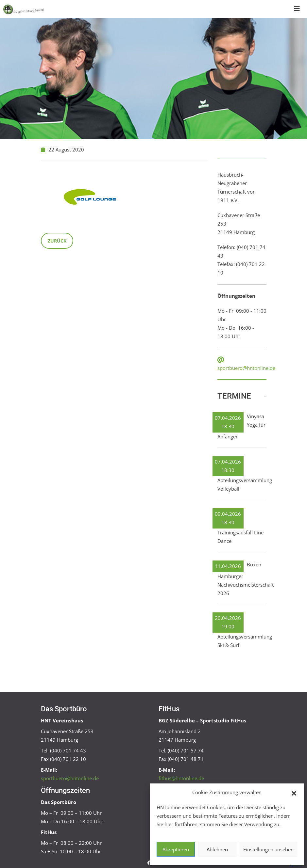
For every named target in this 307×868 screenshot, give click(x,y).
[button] (294, 793)
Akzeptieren (176, 849)
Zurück (57, 241)
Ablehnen (217, 849)
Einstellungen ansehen (268, 849)
